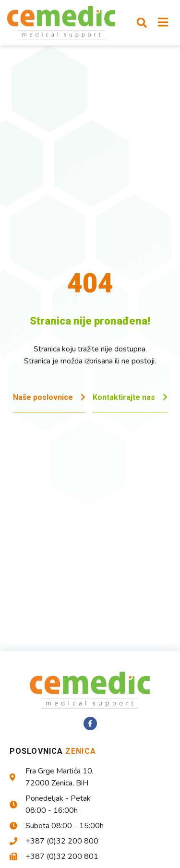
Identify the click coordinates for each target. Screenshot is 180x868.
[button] (142, 23)
